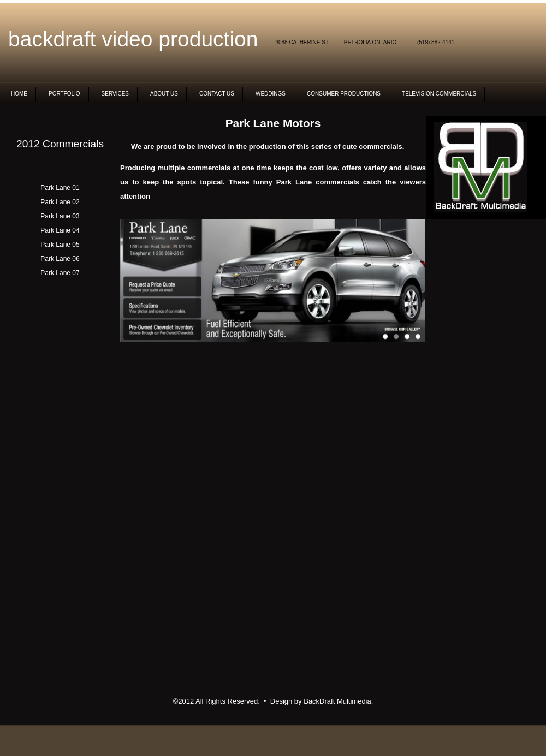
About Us (164, 94)
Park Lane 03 (60, 216)
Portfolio (64, 94)
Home (19, 94)
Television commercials (439, 94)
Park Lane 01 (60, 188)
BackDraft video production (133, 39)
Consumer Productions (344, 94)
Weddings (271, 94)
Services (115, 94)
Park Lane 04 (60, 230)
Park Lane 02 (60, 202)
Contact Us (217, 94)
